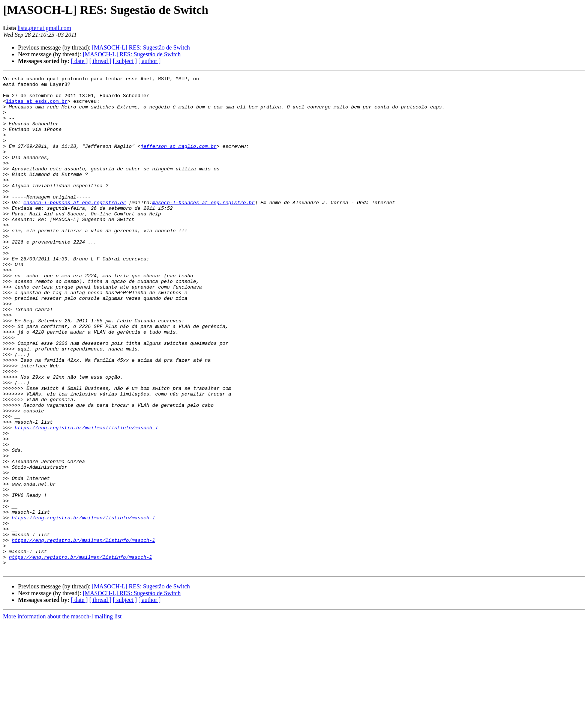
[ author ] (150, 61)
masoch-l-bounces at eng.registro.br (75, 228)
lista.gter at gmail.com (44, 28)
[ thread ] (100, 61)
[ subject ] (125, 61)
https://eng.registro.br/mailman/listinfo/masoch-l (86, 498)
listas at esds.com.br (37, 107)
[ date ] (79, 61)
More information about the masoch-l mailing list (62, 715)
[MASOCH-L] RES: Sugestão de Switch (141, 47)
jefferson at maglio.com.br (179, 161)
